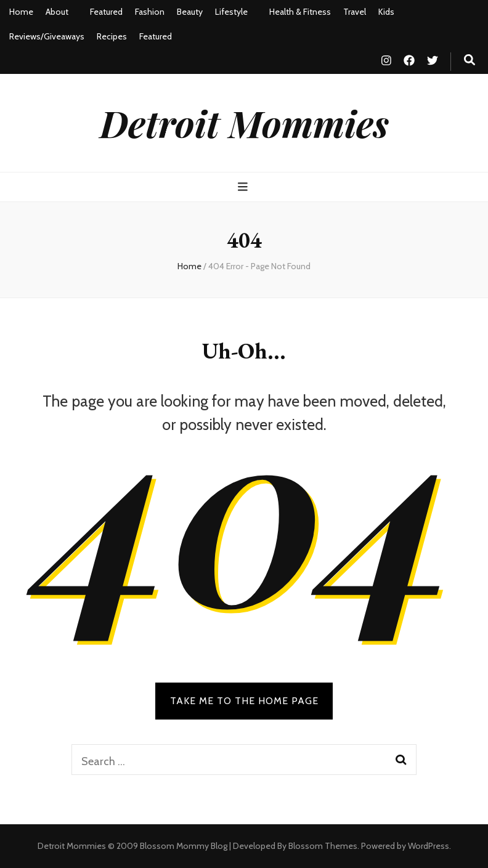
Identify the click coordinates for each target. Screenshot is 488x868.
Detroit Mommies (244, 123)
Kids (386, 12)
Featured (106, 12)
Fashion (150, 12)
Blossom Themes (323, 846)
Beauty (190, 12)
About (57, 12)
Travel (355, 12)
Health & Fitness (300, 12)
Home (21, 12)
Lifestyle (231, 12)
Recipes (112, 36)
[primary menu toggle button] (244, 187)
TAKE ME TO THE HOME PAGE (244, 701)
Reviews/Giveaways (47, 36)
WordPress (429, 846)
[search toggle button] (470, 60)
